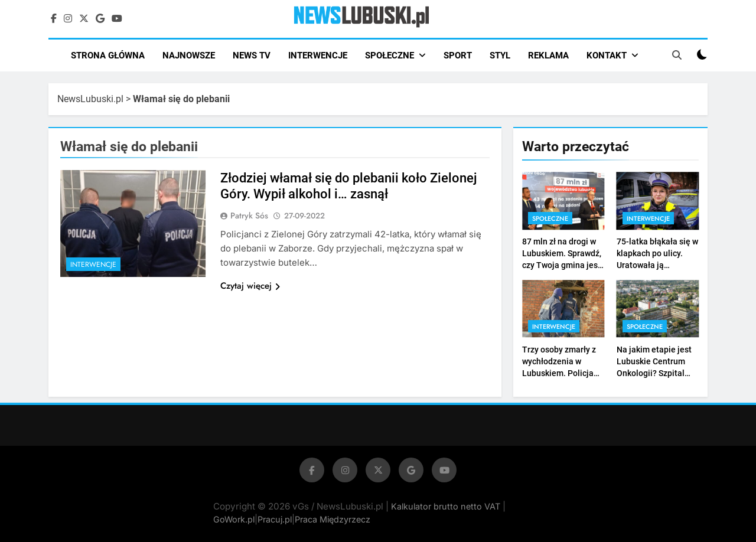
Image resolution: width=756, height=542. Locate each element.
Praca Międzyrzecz (333, 519)
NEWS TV (252, 55)
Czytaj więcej (250, 286)
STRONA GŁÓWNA (108, 55)
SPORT (458, 55)
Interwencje (93, 265)
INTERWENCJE (318, 55)
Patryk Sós (249, 216)
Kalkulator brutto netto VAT (447, 506)
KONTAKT (607, 55)
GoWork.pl (234, 519)
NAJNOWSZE (189, 55)
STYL (500, 55)
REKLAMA (548, 55)
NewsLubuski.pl (90, 99)
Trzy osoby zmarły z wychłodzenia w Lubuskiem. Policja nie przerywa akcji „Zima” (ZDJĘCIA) (559, 373)
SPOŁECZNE (390, 55)
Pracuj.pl (275, 519)
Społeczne (550, 218)
